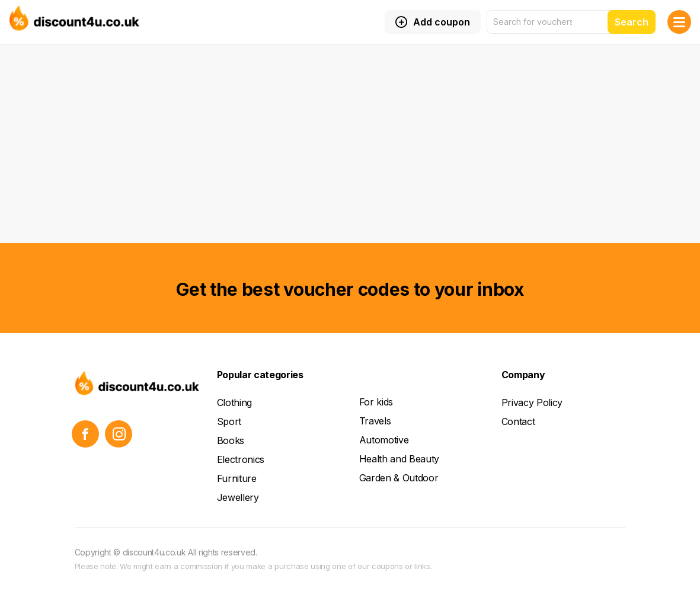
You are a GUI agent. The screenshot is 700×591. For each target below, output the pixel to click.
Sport (229, 421)
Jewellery (238, 497)
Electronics (241, 459)
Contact (518, 421)
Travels (375, 421)
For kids (376, 402)
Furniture (237, 478)
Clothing (234, 402)
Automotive (384, 440)
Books (231, 440)
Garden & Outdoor (399, 478)
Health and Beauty (399, 459)
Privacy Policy (532, 402)
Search (632, 22)
